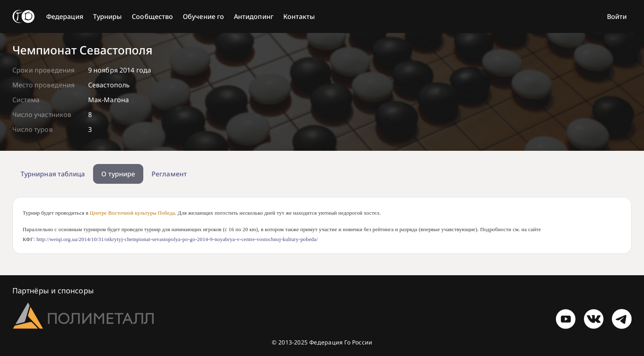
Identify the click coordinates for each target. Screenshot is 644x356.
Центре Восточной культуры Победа (132, 213)
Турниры (108, 16)
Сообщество (152, 16)
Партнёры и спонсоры (53, 290)
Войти (617, 16)
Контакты (299, 16)
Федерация (65, 16)
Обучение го (203, 16)
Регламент (169, 174)
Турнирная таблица (53, 174)
